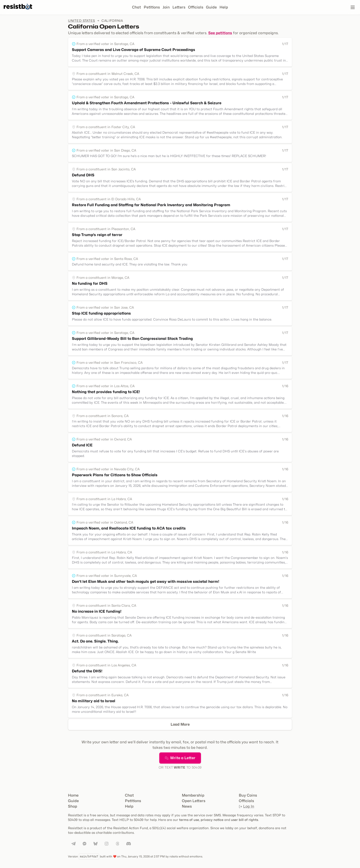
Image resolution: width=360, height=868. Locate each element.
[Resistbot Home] (18, 11)
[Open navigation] (353, 7)
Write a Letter (180, 758)
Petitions (152, 7)
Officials (196, 7)
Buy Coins (248, 795)
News (187, 806)
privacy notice (212, 820)
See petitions (220, 33)
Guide (211, 7)
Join (166, 7)
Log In (246, 806)
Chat (136, 7)
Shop (73, 806)
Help (224, 7)
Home (73, 795)
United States (82, 21)
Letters (179, 7)
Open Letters (194, 801)
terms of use (189, 820)
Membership (193, 795)
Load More (180, 724)
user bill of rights (245, 820)
